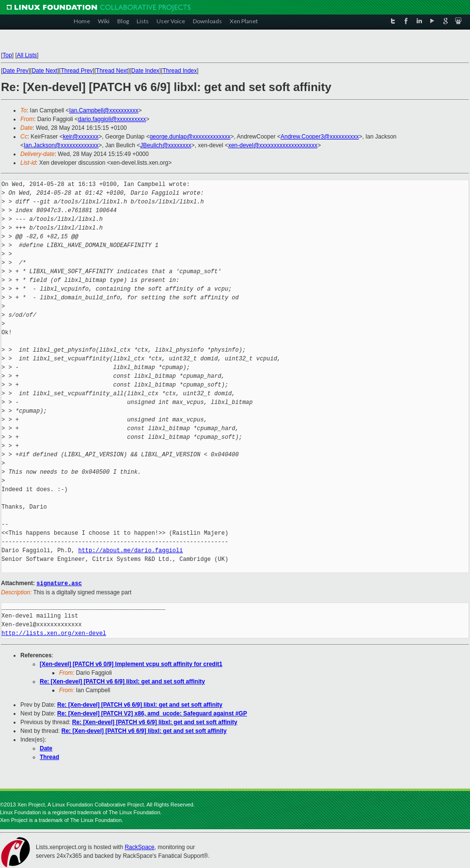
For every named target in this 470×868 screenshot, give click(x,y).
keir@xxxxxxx (81, 137)
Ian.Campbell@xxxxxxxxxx (104, 110)
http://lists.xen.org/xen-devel (54, 633)
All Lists (27, 55)
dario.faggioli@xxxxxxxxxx (112, 119)
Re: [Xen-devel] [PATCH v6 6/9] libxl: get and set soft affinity (122, 681)
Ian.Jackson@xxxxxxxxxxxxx (61, 145)
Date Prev (15, 71)
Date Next (44, 71)
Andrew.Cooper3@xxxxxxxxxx (320, 137)
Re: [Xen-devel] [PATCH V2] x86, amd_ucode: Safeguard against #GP (152, 713)
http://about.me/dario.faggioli (130, 550)
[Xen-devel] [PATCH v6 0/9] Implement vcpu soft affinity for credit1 (131, 664)
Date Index (145, 71)
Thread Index (180, 71)
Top (7, 55)
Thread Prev (77, 71)
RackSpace (139, 847)
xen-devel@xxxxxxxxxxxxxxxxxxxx (273, 145)
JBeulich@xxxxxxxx (166, 145)
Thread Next (112, 71)
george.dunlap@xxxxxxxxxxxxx (190, 137)
